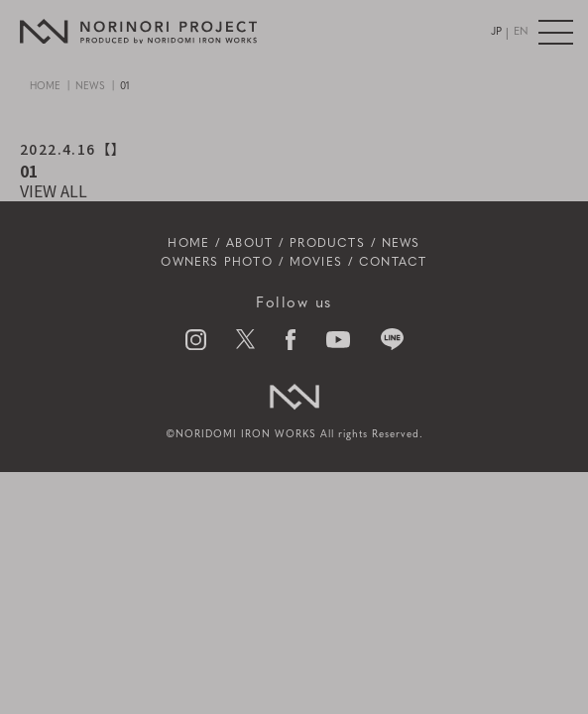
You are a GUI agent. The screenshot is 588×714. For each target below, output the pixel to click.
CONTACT (393, 263)
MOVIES (316, 263)
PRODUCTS (327, 244)
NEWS (90, 87)
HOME (45, 87)
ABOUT (249, 244)
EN (521, 32)
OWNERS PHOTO (216, 263)
